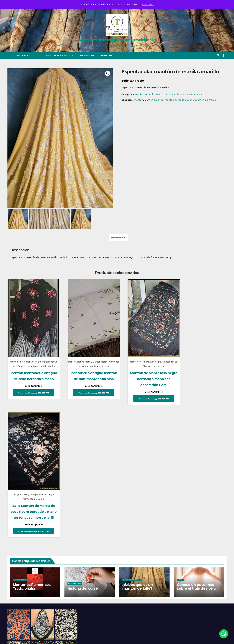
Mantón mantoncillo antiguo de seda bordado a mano (32, 378)
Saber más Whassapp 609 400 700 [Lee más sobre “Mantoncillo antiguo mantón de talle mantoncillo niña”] (88, 393)
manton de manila (206, 100)
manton (138, 100)
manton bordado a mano (179, 100)
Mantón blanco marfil (80, 356)
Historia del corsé (83, 456)
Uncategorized (75, 451)
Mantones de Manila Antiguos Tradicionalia (117, 40)
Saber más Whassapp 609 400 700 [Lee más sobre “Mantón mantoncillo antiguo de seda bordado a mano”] (32, 398)
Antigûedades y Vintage (193, 356)
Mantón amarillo (145, 94)
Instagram (87, 56)
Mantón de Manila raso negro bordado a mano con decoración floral (145, 373)
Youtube (107, 56)
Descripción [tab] (118, 238)
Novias (181, 448)
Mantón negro (35, 356)
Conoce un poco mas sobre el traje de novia (196, 454)
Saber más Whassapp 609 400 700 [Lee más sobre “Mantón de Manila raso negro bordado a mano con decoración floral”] (145, 393)
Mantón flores (19, 356)
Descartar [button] (148, 5)
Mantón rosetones (27, 361)
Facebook (24, 56)
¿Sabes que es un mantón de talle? (138, 454)
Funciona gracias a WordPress (99, 639)
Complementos (20, 448)
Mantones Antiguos (59, 56)
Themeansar (143, 639)
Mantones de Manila (167, 94)
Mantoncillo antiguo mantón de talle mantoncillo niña (88, 373)
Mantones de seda (191, 94)
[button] (218, 55)
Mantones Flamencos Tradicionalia (31, 454)
